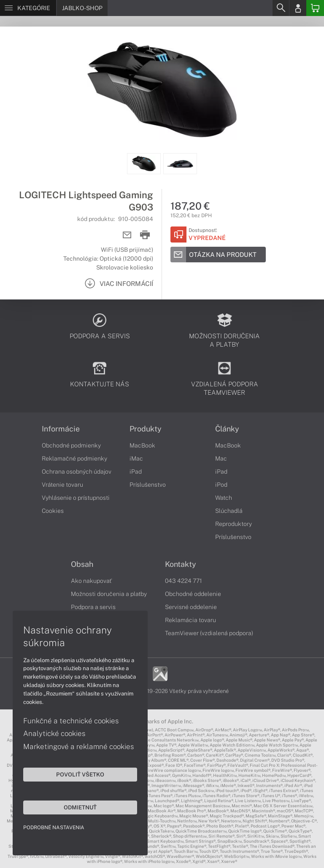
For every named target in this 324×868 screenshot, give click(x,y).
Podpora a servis (93, 607)
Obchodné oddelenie (193, 594)
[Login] (298, 8)
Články (227, 429)
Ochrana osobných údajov (77, 472)
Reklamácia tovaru (190, 620)
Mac (221, 458)
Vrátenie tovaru (62, 485)
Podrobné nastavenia (54, 828)
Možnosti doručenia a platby (109, 594)
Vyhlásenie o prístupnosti (76, 498)
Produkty (146, 429)
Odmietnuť (80, 807)
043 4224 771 (184, 581)
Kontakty (181, 564)
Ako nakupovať (91, 581)
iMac (136, 458)
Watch (224, 498)
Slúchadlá (229, 511)
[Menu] (28, 8)
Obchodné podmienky (71, 445)
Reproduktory (234, 524)
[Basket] (315, 8)
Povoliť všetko (80, 774)
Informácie (61, 429)
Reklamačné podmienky (74, 458)
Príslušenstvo (148, 485)
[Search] (281, 8)
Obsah (82, 564)
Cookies (53, 511)
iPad (136, 472)
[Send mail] (127, 235)
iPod (221, 485)
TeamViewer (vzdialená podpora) (209, 633)
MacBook (142, 445)
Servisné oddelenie (191, 607)
